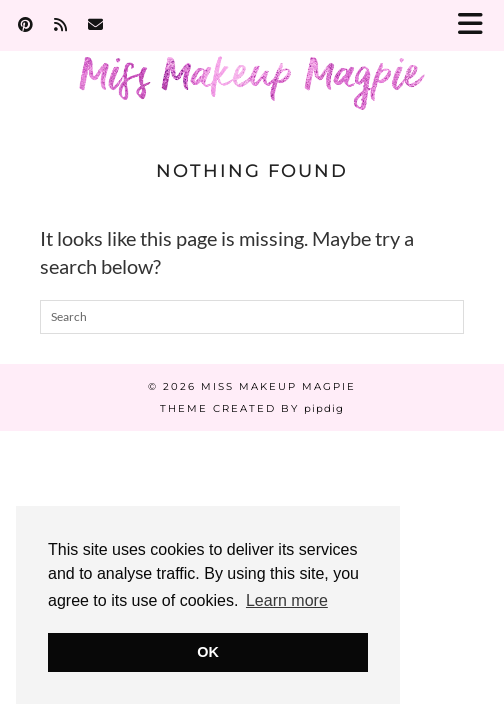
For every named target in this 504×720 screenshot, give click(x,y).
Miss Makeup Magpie (278, 386)
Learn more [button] (287, 600)
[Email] (96, 24)
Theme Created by (252, 408)
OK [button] (208, 652)
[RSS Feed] (61, 24)
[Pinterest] (26, 24)
